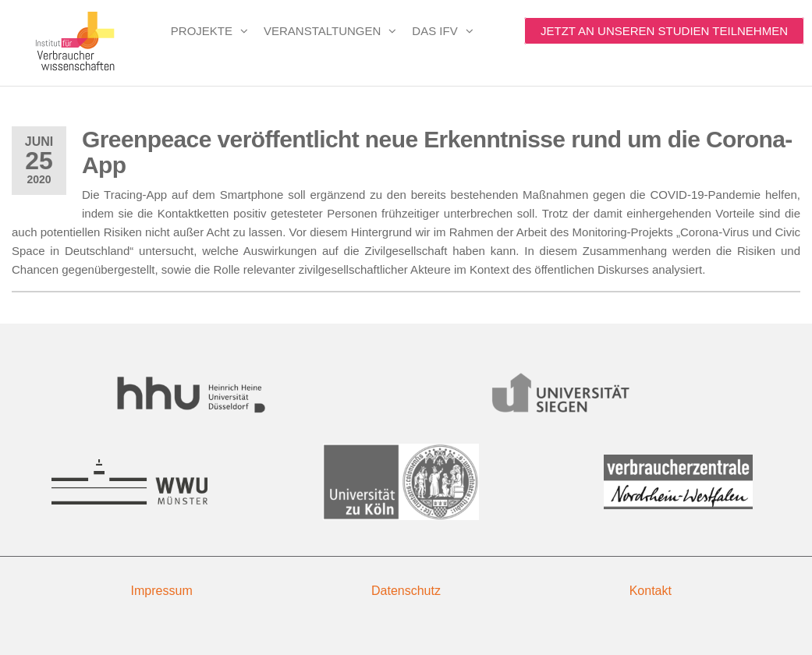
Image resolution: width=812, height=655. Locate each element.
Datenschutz (406, 591)
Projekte (202, 31)
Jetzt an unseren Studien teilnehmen (664, 31)
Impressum (162, 591)
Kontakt (651, 591)
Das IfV (434, 31)
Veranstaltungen (322, 31)
